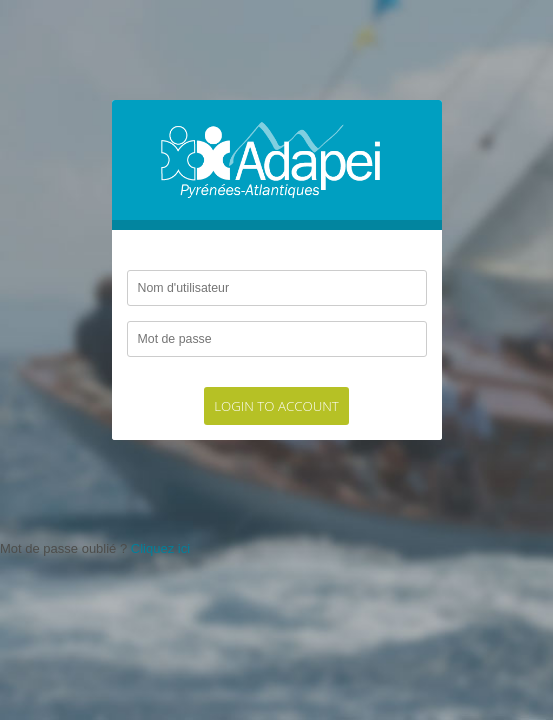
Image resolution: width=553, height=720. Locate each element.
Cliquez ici (160, 548)
